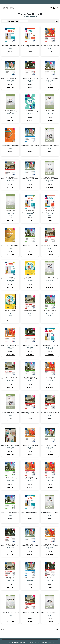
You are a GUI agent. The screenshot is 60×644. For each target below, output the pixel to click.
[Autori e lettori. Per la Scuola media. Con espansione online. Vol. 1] (50, 182)
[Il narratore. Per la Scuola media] (10, 315)
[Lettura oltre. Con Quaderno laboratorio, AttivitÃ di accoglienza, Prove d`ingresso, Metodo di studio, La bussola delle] (10, 149)
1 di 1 (57, 22)
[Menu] (2, 8)
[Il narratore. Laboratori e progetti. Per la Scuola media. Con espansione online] (50, 282)
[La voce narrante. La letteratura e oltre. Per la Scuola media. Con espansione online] (50, 516)
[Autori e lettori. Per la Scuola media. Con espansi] (10, 215)
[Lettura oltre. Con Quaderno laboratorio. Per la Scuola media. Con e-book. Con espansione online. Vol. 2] (10, 249)
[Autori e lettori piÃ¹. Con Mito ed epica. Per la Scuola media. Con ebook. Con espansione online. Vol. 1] (30, 82)
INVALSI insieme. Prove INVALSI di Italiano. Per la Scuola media (37, 112)
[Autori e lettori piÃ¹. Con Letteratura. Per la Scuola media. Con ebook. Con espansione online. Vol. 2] (30, 315)
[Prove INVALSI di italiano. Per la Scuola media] (10, 616)
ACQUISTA (10, 54)
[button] (57, 8)
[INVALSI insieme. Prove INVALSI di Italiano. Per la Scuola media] (30, 115)
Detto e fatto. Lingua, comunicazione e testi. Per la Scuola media (18, 112)
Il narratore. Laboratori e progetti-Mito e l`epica (33, 279)
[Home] (3, 11)
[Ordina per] (24, 21)
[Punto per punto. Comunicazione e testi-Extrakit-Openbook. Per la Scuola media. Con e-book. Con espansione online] (50, 149)
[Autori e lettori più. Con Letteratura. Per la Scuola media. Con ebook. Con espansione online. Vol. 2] (10, 182)
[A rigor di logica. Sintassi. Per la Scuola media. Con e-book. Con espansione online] (10, 282)
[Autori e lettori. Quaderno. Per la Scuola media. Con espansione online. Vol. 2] (50, 115)
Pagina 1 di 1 (4, 629)
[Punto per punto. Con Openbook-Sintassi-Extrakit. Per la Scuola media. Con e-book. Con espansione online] (10, 416)
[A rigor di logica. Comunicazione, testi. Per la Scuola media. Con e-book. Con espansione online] (30, 49)
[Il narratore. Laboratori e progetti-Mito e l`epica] (30, 282)
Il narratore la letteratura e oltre (50, 613)
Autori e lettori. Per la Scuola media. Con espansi (14, 212)
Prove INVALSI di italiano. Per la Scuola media (13, 613)
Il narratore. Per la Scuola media (10, 312)
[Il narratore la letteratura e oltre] (50, 616)
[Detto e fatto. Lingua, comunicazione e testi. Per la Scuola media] (10, 115)
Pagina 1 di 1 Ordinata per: (14, 21)
